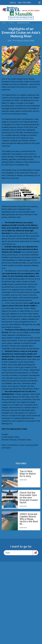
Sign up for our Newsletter (21, 18)
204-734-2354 (24, 3)
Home (4, 23)
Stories (11, 23)
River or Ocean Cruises (26, 40)
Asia (9, 40)
